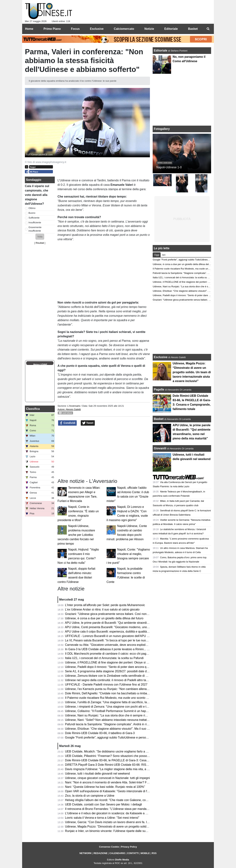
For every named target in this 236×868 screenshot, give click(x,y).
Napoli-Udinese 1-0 (169, 167)
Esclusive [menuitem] (97, 29)
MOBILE (145, 853)
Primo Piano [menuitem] (52, 29)
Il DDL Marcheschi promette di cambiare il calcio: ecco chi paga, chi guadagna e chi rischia (124, 654)
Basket (159, 419)
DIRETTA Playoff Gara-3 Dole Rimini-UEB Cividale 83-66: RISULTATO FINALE (117, 765)
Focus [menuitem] (75, 29)
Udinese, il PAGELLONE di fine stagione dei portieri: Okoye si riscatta (111, 662)
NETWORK (86, 853)
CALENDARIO (117, 853)
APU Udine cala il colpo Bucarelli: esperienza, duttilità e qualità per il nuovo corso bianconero (126, 632)
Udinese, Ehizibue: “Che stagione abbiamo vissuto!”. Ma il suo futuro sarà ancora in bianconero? (128, 729)
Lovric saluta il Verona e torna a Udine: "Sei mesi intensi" (102, 818)
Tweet (88, 423)
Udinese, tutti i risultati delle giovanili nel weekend (97, 774)
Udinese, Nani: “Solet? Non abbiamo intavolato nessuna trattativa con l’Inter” (115, 720)
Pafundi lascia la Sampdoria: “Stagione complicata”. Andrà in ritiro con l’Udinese (117, 724)
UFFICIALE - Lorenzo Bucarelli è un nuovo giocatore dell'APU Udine (110, 636)
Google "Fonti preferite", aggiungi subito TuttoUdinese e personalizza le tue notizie (119, 737)
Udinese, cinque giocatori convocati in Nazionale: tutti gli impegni (107, 778)
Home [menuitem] (29, 29)
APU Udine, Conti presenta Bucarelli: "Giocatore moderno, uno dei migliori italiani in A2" (122, 627)
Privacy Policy (129, 847)
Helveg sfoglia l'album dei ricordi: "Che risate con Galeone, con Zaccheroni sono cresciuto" (124, 800)
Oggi (157, 255)
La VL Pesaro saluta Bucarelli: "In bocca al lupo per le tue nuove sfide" (111, 640)
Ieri (164, 255)
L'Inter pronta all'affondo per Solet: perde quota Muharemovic (105, 605)
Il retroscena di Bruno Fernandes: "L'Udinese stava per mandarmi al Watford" (116, 809)
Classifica (33, 409)
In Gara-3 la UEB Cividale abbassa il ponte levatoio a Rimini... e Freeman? (114, 649)
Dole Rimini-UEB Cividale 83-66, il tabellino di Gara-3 (100, 733)
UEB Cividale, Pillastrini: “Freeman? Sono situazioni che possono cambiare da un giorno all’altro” (128, 756)
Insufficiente (35, 222)
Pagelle (159, 389)
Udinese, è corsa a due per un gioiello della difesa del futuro (104, 618)
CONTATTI (133, 853)
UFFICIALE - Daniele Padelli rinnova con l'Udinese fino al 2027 (106, 685)
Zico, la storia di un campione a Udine (90, 796)
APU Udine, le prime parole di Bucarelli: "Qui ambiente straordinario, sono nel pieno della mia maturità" (132, 623)
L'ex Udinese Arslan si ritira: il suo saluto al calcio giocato (102, 609)
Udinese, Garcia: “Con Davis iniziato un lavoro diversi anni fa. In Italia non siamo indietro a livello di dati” (133, 822)
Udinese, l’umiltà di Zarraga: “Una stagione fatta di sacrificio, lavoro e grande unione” (120, 702)
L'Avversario (74, 406)
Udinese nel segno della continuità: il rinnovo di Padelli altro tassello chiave (114, 680)
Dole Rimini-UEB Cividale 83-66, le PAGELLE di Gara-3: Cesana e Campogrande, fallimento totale (130, 760)
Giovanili (160, 448)
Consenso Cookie (109, 847)
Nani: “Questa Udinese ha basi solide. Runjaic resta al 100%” (105, 787)
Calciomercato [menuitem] (124, 29)
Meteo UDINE (40, 365)
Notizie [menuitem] (149, 29)
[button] (40, 237)
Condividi (67, 423)
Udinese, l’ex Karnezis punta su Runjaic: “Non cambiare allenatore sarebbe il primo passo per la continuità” (135, 689)
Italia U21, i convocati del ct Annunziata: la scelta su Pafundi (104, 658)
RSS (154, 853)
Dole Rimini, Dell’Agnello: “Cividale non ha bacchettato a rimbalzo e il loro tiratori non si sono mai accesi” (133, 693)
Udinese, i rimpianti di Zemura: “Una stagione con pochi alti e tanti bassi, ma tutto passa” (123, 707)
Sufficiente (34, 218)
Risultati (40, 243)
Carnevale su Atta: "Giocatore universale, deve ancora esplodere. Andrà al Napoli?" (120, 645)
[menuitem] (208, 29)
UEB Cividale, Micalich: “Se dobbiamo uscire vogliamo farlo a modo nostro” (114, 751)
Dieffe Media (122, 860)
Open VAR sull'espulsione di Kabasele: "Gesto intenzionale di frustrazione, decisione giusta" (125, 791)
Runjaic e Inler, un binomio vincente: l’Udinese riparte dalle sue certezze (112, 831)
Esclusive (161, 357)
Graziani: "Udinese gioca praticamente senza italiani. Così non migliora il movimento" (121, 614)
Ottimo (32, 208)
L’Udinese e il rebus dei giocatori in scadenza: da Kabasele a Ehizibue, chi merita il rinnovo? (125, 813)
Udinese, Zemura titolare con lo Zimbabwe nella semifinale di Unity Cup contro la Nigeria (123, 676)
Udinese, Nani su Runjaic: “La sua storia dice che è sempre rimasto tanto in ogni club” (121, 715)
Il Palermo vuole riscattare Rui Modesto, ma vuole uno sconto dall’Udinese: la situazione (123, 698)
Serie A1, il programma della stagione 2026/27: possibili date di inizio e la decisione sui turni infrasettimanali (135, 671)
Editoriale (161, 50)
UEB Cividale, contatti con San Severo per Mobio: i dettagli (104, 804)
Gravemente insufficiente (35, 229)
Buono (32, 213)
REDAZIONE (101, 853)
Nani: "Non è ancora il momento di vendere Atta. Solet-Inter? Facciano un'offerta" (118, 782)
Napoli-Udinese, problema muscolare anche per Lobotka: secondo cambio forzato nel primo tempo (76, 535)
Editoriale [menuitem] (171, 29)
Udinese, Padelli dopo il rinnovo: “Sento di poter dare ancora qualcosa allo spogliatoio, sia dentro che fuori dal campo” (142, 667)
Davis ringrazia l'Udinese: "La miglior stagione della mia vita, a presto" (111, 769)
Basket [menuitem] (193, 29)
